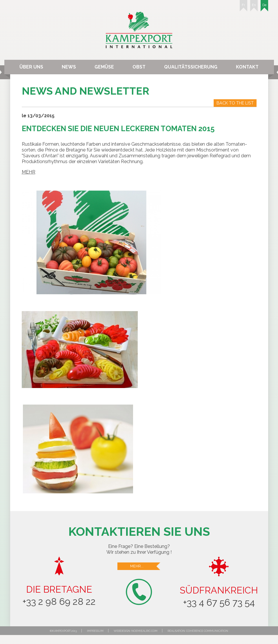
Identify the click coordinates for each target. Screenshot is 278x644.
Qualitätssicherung (191, 67)
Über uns (31, 67)
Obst (139, 67)
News (69, 67)
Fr (244, 7)
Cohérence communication (207, 631)
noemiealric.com (144, 631)
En (254, 7)
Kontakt (247, 67)
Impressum (95, 631)
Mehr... (146, 566)
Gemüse (104, 67)
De (264, 7)
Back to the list (235, 103)
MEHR (29, 172)
